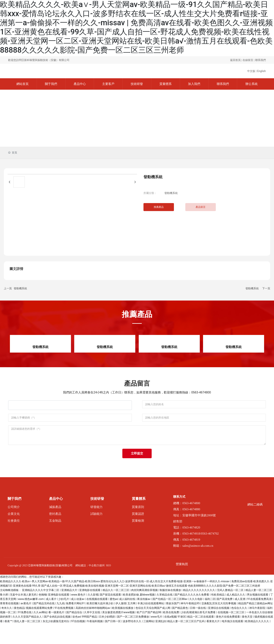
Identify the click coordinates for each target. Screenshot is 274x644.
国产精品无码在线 (44, 624)
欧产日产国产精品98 (149, 633)
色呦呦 (43, 615)
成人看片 (51, 619)
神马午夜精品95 (190, 624)
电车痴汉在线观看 (233, 642)
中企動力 (94, 586)
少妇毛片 (64, 619)
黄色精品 (19, 628)
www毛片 (157, 637)
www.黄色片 (79, 615)
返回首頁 (235, 60)
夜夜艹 (9, 642)
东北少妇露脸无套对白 (56, 642)
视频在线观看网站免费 (39, 628)
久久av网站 (40, 633)
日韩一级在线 (198, 628)
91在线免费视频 (64, 628)
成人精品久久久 (236, 615)
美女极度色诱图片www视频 (119, 633)
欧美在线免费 (171, 633)
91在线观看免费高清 (260, 619)
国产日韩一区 (113, 642)
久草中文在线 (92, 633)
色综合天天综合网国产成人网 (153, 628)
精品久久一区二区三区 (116, 611)
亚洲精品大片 (70, 611)
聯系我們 (260, 60)
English (261, 71)
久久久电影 (196, 619)
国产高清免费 (225, 619)
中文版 (251, 71)
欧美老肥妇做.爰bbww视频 (139, 615)
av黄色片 (26, 624)
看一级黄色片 (57, 633)
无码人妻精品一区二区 (231, 611)
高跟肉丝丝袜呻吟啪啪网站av (93, 628)
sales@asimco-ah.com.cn (198, 566)
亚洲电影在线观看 (90, 611)
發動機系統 (171, 193)
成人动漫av (78, 619)
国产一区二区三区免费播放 (133, 637)
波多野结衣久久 (132, 642)
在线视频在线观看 (97, 619)
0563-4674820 (191, 548)
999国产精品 (90, 637)
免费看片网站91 (76, 624)
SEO (108, 586)
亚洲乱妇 (161, 642)
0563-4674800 (201, 393)
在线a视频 (170, 637)
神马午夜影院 (258, 628)
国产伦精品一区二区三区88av (170, 619)
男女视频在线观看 (258, 615)
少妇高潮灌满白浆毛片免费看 (199, 633)
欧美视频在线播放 (123, 628)
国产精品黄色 (180, 628)
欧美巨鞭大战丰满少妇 (100, 624)
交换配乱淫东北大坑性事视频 (219, 624)
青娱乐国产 (173, 624)
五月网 (132, 624)
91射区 (182, 637)
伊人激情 (121, 624)
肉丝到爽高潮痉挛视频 (145, 611)
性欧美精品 (218, 615)
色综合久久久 (239, 628)
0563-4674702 (210, 554)
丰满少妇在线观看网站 (151, 624)
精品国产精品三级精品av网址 (256, 624)
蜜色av (114, 619)
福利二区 (210, 619)
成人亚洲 (240, 619)
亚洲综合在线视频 (219, 628)
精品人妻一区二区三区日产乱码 (186, 642)
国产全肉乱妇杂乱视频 (58, 637)
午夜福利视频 (95, 642)
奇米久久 (7, 628)
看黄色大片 (213, 642)
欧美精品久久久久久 (257, 642)
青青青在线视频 (10, 624)
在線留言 (248, 60)
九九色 (61, 624)
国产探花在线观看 (111, 615)
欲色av (76, 637)
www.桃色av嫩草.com (31, 619)
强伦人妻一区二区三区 (27, 642)
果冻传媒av (144, 619)
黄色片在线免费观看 (228, 637)
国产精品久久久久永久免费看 (192, 615)
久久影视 (93, 615)
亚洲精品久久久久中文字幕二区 (41, 611)
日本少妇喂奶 (107, 637)
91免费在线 (25, 633)
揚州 (102, 586)
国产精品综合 (74, 633)
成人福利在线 (127, 619)
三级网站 (149, 642)
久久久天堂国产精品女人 (27, 637)
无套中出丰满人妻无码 (23, 615)
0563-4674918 (191, 554)
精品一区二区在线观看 (201, 637)
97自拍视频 (78, 642)
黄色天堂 (247, 637)
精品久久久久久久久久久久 (199, 611)
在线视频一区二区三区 (231, 633)
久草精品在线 (165, 615)
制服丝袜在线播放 (171, 611)
